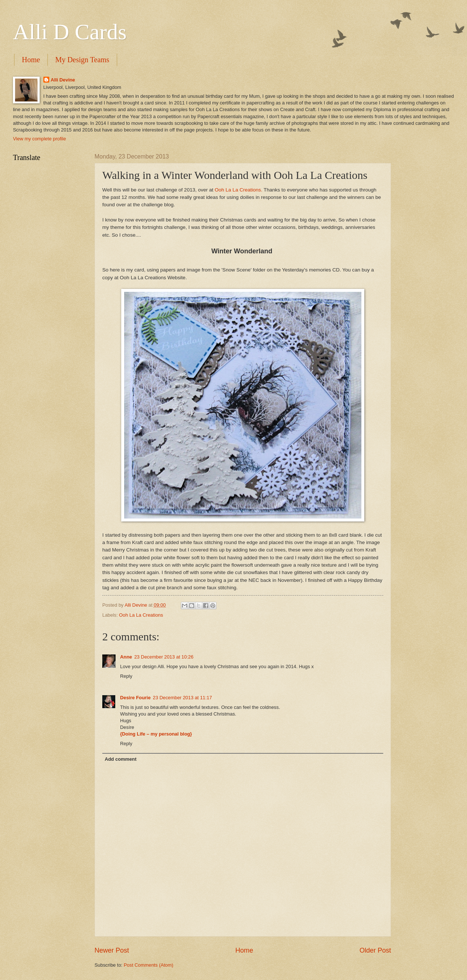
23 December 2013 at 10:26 (164, 657)
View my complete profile (39, 139)
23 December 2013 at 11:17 (182, 698)
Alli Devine (63, 80)
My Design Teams (82, 60)
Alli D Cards (70, 32)
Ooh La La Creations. (238, 190)
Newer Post (112, 950)
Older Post (375, 950)
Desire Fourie (135, 698)
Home (31, 60)
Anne (126, 657)
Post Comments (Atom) (149, 965)
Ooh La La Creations (141, 615)
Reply (126, 676)
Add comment (120, 759)
